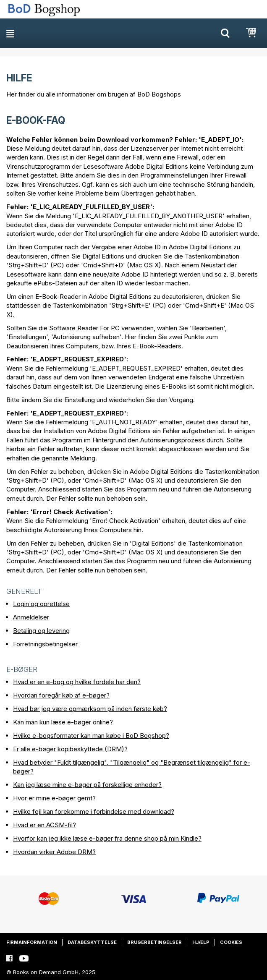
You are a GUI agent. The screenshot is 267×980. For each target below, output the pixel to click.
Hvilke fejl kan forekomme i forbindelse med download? (94, 811)
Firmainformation (32, 942)
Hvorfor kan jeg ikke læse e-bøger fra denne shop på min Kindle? (107, 838)
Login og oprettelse (41, 604)
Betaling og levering (41, 631)
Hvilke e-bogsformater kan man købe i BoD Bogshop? (91, 736)
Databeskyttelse (92, 942)
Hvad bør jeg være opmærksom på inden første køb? (90, 709)
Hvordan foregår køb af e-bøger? (61, 695)
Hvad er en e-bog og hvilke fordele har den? (77, 682)
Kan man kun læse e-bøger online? (63, 722)
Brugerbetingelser (154, 942)
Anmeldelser (31, 617)
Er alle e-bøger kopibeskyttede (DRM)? (70, 749)
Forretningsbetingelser (45, 644)
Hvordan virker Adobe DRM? (54, 852)
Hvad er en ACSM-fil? (44, 825)
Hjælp (201, 942)
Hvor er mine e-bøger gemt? (54, 798)
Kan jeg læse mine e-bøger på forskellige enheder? (87, 785)
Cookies (231, 942)
